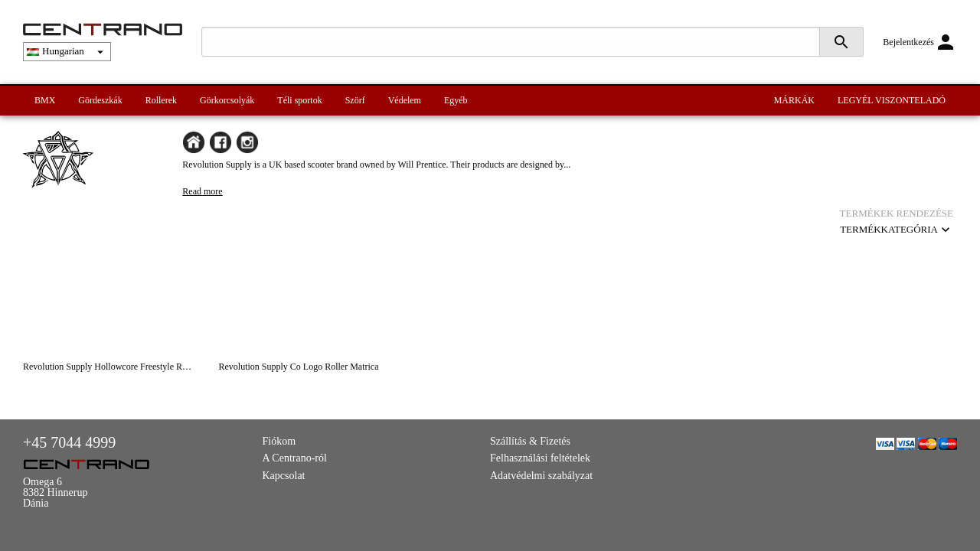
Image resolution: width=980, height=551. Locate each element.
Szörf (355, 100)
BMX (45, 100)
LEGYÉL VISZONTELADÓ (892, 100)
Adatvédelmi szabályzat (541, 476)
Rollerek (161, 100)
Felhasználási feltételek (540, 458)
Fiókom (279, 441)
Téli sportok (299, 100)
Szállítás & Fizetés (530, 441)
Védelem (405, 100)
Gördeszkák (100, 100)
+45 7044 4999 (69, 442)
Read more (202, 191)
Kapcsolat (284, 476)
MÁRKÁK (794, 100)
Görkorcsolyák (227, 100)
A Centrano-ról (295, 458)
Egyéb (456, 100)
